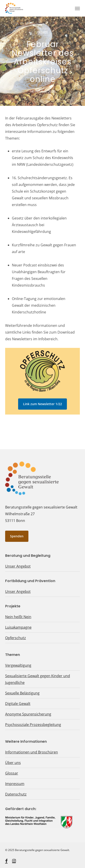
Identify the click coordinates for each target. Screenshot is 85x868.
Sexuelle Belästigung (22, 693)
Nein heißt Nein (18, 617)
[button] (77, 8)
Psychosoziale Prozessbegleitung (33, 725)
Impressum (15, 784)
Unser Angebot (18, 566)
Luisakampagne (18, 627)
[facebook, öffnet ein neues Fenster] (6, 861)
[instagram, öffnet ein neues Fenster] (14, 861)
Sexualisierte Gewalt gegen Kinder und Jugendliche (38, 679)
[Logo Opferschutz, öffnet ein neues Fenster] (42, 371)
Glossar (12, 773)
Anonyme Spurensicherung (28, 714)
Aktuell (42, 32)
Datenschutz (16, 794)
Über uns (13, 763)
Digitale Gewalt (18, 704)
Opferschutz (16, 638)
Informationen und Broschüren (32, 752)
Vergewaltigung (18, 665)
